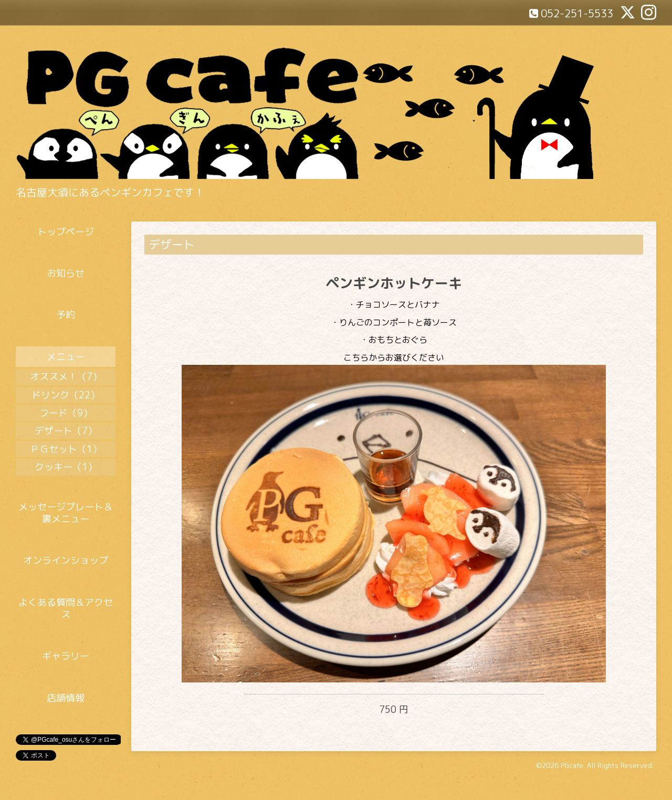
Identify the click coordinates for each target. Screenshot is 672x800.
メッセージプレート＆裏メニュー (66, 513)
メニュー (66, 357)
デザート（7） (66, 431)
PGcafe (572, 765)
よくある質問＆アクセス (66, 608)
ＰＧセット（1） (66, 449)
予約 (66, 315)
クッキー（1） (66, 467)
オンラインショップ (66, 560)
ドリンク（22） (66, 395)
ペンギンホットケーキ (394, 283)
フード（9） (66, 413)
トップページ (66, 232)
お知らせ (66, 273)
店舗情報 (66, 698)
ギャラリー (66, 656)
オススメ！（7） (66, 377)
